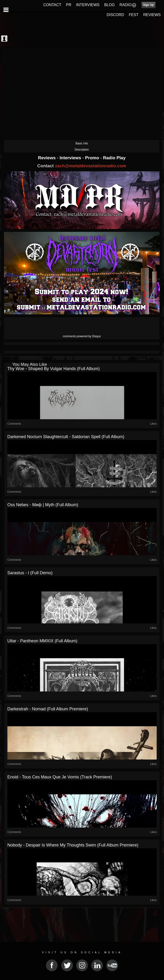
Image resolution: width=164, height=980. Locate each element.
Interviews (71, 158)
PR (69, 5)
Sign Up (148, 5)
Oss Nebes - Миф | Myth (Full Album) (43, 505)
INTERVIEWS (88, 5)
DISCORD (115, 15)
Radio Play (114, 158)
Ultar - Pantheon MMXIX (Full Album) (42, 641)
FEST (134, 15)
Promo (93, 158)
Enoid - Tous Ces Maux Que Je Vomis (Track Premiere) (60, 777)
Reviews (47, 158)
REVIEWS (152, 15)
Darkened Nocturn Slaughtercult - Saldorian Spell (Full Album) (66, 437)
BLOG (110, 5)
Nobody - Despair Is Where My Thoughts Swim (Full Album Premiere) (73, 845)
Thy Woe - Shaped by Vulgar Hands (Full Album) (53, 369)
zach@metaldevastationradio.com (91, 166)
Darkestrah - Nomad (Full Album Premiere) (48, 709)
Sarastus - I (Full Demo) (30, 573)
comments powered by (82, 336)
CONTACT (52, 5)
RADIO (126, 5)
